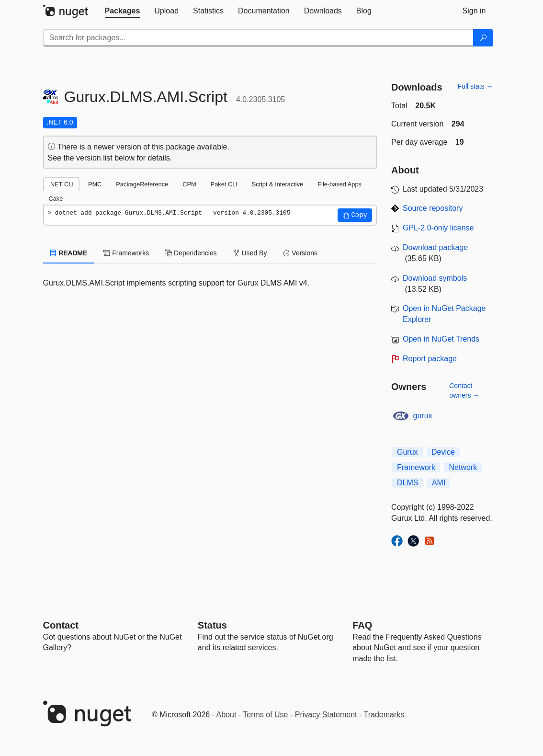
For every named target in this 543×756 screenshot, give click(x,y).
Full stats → (475, 86)
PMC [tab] (95, 184)
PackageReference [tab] (142, 184)
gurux (423, 416)
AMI (439, 483)
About (226, 715)
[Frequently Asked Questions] (362, 625)
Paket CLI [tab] (224, 184)
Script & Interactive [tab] (277, 184)
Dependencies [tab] (191, 253)
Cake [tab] (56, 199)
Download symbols (435, 278)
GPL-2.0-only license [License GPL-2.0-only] (438, 228)
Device (443, 452)
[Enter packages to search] (258, 38)
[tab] (123, 11)
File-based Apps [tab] (339, 184)
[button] (355, 215)
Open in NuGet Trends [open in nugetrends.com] (441, 339)
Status (212, 625)
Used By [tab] (250, 253)
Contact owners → (464, 390)
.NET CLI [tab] (61, 184)
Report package (430, 359)
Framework (416, 467)
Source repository (433, 208)
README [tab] (69, 253)
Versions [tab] (300, 253)
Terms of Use (265, 715)
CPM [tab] (189, 184)
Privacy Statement (326, 715)
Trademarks (384, 715)
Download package (435, 247)
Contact (61, 625)
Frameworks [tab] (126, 253)
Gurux (407, 452)
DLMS (407, 483)
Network (463, 467)
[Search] (483, 38)
